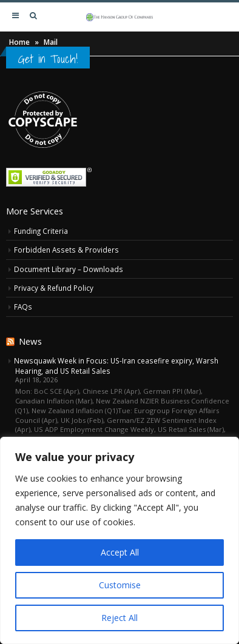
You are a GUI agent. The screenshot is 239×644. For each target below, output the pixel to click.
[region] (119, 540)
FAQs (23, 307)
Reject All (119, 618)
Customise (120, 585)
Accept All (120, 552)
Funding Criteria (41, 231)
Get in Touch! (48, 59)
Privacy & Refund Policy (54, 288)
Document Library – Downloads (69, 269)
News (30, 341)
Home (19, 42)
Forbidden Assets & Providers (66, 250)
